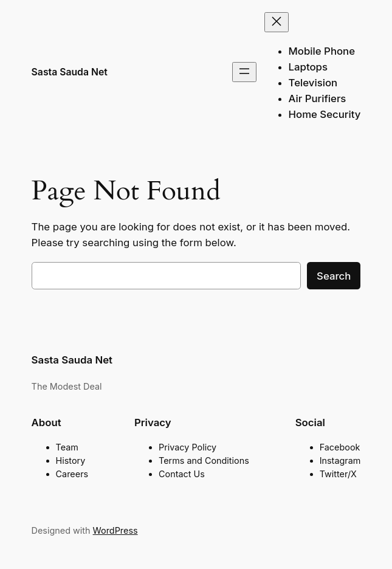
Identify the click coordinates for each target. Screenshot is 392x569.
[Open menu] (244, 72)
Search (334, 276)
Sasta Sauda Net (70, 72)
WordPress (115, 530)
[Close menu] (277, 22)
